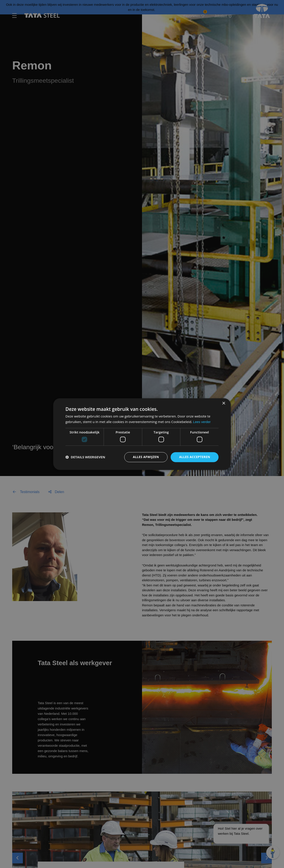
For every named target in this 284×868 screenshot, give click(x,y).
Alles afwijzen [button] (146, 457)
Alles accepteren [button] (195, 457)
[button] (85, 457)
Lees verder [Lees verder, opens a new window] (202, 422)
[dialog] (142, 434)
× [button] (224, 403)
